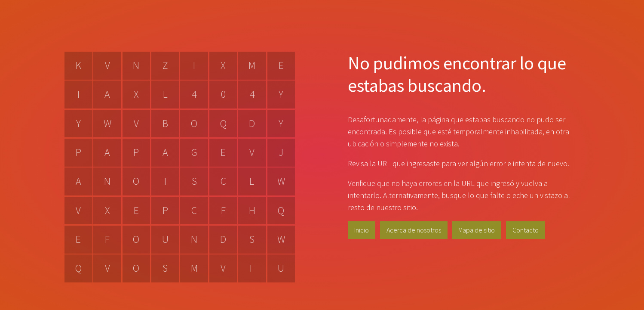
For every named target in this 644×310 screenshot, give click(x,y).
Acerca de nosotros (414, 230)
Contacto (526, 230)
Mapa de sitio (477, 230)
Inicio (362, 230)
